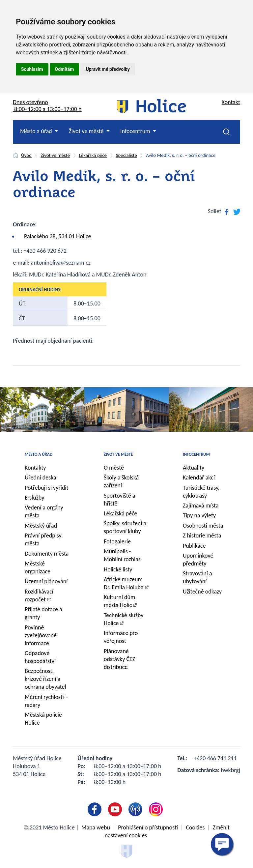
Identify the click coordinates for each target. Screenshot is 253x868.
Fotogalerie (117, 541)
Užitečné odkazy (202, 592)
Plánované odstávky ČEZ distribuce (119, 659)
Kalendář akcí (199, 477)
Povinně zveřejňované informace (41, 635)
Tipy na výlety (199, 515)
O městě (114, 468)
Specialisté (126, 155)
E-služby (34, 498)
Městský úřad (41, 526)
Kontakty (35, 468)
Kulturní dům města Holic (119, 601)
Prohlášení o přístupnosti (148, 827)
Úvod (26, 155)
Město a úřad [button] (37, 131)
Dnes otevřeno (47, 106)
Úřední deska (41, 477)
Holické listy (118, 569)
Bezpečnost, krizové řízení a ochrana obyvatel (45, 679)
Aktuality (194, 468)
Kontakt (231, 102)
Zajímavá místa (201, 506)
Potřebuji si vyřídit (47, 488)
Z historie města (202, 535)
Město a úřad (39, 454)
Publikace (194, 546)
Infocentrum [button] (136, 131)
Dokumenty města (47, 554)
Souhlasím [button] (32, 69)
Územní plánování (46, 581)
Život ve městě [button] (87, 131)
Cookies (195, 827)
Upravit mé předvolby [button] (108, 69)
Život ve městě (55, 155)
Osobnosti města (203, 526)
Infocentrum (196, 454)
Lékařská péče (93, 155)
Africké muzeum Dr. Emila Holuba (124, 583)
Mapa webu (96, 827)
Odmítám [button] (65, 69)
